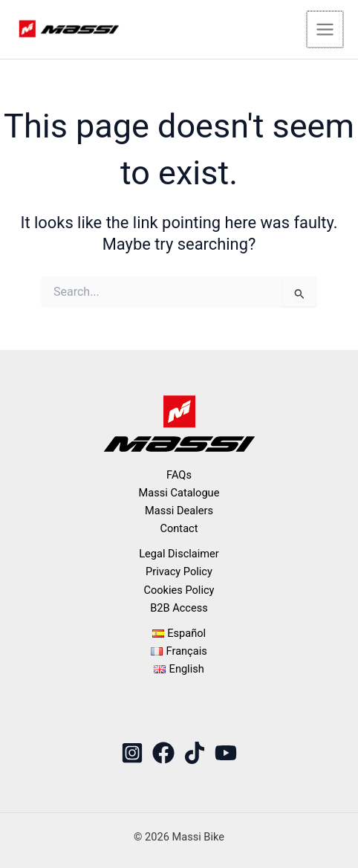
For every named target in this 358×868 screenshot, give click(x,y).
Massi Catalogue (179, 493)
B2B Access (179, 608)
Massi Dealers (179, 511)
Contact (179, 528)
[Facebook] (163, 753)
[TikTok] (195, 753)
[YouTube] (226, 753)
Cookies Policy (179, 590)
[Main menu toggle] (326, 29)
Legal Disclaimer (179, 554)
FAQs (179, 475)
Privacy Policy (179, 571)
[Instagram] (132, 753)
